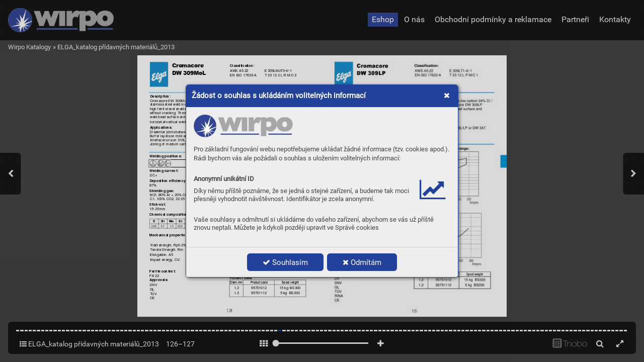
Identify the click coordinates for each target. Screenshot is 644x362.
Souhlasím (285, 262)
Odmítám (362, 262)
